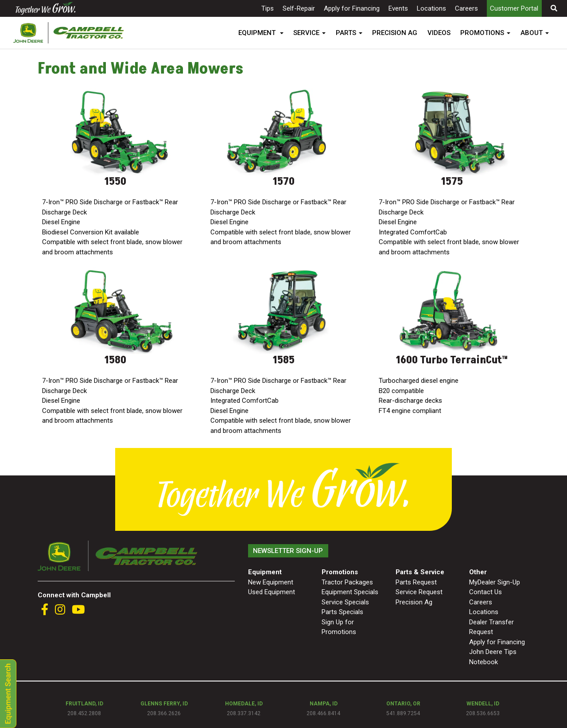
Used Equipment (272, 592)
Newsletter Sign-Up (288, 551)
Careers (466, 8)
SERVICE (306, 33)
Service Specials (345, 602)
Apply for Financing (352, 8)
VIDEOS (439, 33)
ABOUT (532, 33)
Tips (268, 8)
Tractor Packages (347, 582)
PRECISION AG (395, 33)
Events (398, 8)
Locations (431, 8)
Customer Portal (514, 8)
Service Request (419, 592)
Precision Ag (414, 602)
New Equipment (271, 582)
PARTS (346, 33)
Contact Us (485, 592)
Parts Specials (342, 612)
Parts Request (416, 582)
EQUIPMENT (258, 33)
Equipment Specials (350, 592)
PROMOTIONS (482, 33)
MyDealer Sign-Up (495, 582)
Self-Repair (299, 8)
